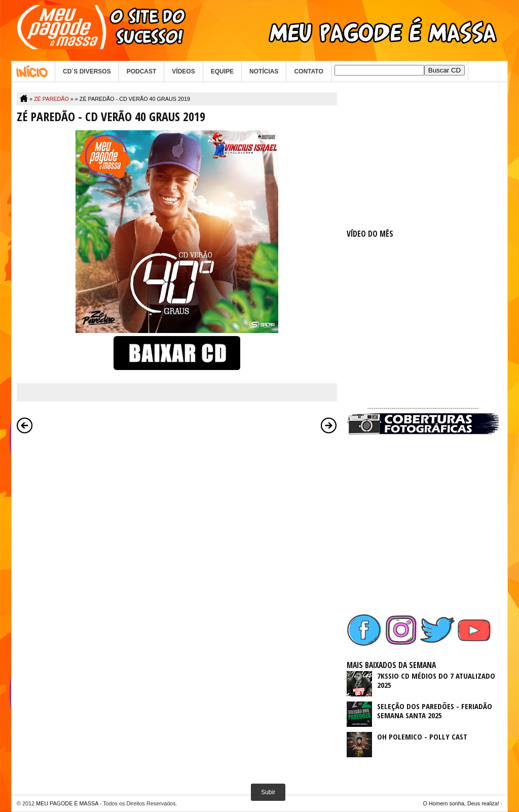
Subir (268, 792)
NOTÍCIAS (264, 71)
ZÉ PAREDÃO (51, 99)
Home (33, 71)
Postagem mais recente (25, 425)
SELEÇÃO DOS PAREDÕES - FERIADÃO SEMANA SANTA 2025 (435, 711)
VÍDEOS (183, 71)
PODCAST (142, 71)
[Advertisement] (423, 156)
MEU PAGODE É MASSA (67, 803)
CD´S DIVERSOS (87, 71)
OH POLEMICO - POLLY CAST (422, 736)
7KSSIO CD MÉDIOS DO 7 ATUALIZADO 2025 (436, 680)
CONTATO (308, 71)
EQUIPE (222, 71)
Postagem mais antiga (329, 425)
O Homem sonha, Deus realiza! (461, 803)
